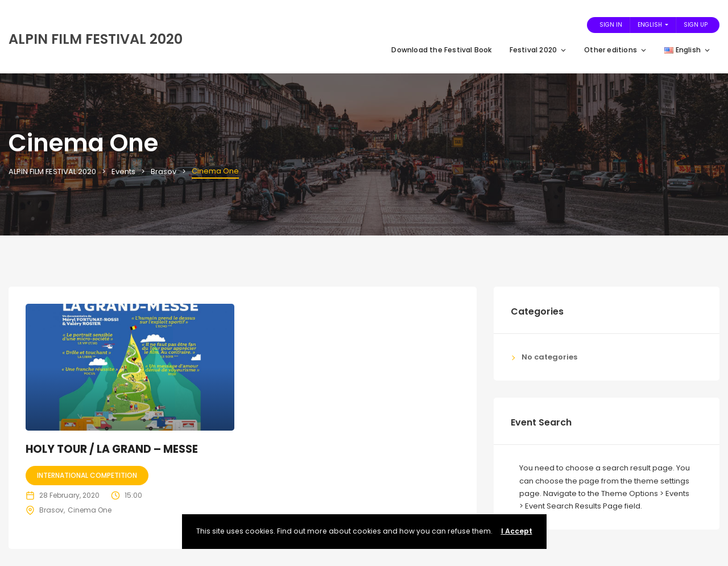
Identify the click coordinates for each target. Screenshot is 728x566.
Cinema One (90, 510)
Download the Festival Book (442, 50)
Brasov (51, 510)
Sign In (611, 25)
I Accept (517, 531)
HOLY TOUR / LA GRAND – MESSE (112, 449)
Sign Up (696, 25)
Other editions (616, 50)
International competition (87, 475)
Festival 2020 (539, 50)
